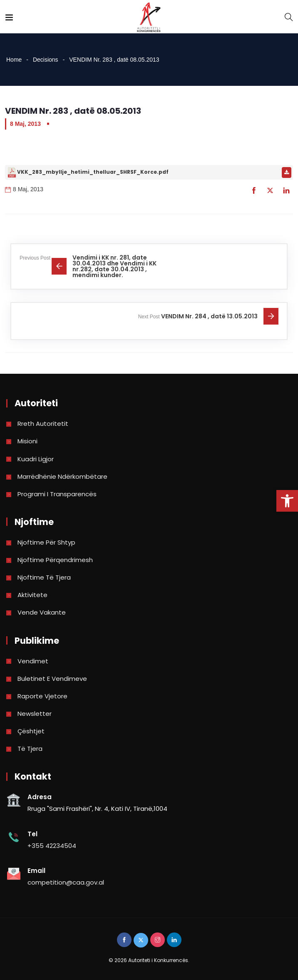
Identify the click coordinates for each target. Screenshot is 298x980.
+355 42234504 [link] (52, 846)
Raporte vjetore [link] (42, 696)
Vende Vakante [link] (42, 612)
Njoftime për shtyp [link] (46, 542)
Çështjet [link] (31, 731)
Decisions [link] (46, 60)
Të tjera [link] (30, 749)
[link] (287, 501)
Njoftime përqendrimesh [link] (55, 560)
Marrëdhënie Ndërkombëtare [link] (62, 476)
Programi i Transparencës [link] (57, 494)
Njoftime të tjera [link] (44, 577)
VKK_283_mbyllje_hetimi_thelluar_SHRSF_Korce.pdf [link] (93, 172)
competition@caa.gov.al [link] (66, 882)
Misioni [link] (27, 441)
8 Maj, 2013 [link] (25, 124)
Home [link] (14, 60)
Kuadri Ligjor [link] (36, 459)
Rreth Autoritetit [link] (43, 424)
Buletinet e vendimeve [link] (52, 679)
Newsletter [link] (35, 714)
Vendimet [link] (33, 661)
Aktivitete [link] (32, 595)
